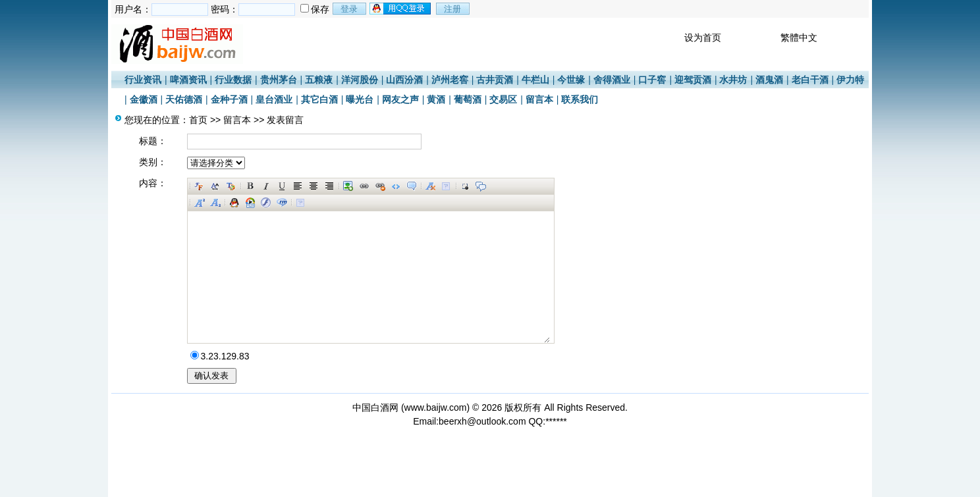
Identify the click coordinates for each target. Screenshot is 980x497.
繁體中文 (799, 38)
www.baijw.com (436, 407)
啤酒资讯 (188, 80)
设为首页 (703, 38)
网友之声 (400, 99)
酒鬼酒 (769, 80)
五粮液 (319, 80)
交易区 (503, 99)
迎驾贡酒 (693, 80)
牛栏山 (535, 80)
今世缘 (571, 80)
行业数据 (233, 80)
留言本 (539, 99)
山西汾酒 (404, 80)
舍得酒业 (612, 80)
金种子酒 (229, 99)
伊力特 (850, 80)
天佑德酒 (184, 99)
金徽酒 (144, 99)
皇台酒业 (274, 99)
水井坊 (733, 80)
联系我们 (580, 99)
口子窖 (652, 80)
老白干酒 (810, 80)
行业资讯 (143, 80)
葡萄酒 (468, 99)
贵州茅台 (279, 80)
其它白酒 (319, 99)
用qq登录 (401, 9)
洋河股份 (360, 80)
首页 (198, 120)
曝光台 (360, 99)
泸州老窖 (450, 80)
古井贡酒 (495, 80)
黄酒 (436, 99)
